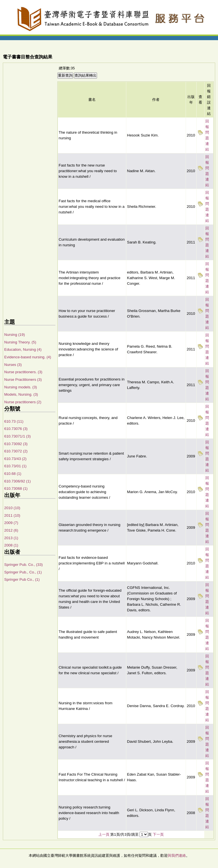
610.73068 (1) (16, 488)
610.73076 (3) (16, 429)
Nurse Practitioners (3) (23, 380)
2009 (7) (11, 523)
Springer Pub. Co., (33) (23, 565)
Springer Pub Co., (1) (22, 579)
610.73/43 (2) (15, 459)
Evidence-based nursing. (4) (28, 357)
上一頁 (104, 834)
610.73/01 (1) (15, 466)
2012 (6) (11, 530)
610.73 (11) (14, 421)
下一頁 (158, 834)
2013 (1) (11, 538)
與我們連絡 (177, 856)
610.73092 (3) (16, 444)
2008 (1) (11, 545)
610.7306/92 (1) (17, 481)
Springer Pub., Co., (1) (23, 572)
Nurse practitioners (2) (23, 402)
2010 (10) (12, 508)
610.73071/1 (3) (17, 436)
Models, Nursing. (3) (21, 394)
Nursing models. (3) (21, 387)
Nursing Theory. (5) (20, 342)
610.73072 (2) (16, 451)
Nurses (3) (13, 365)
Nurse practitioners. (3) (23, 372)
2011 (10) (12, 515)
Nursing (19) (14, 335)
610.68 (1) (13, 474)
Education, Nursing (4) (23, 349)
